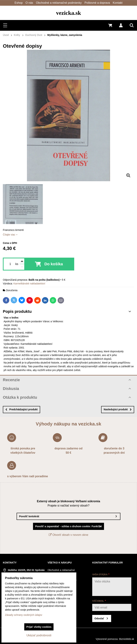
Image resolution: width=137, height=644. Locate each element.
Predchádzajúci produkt (21, 409)
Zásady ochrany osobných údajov (24, 615)
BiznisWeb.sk (127, 639)
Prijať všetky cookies (39, 627)
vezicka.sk (68, 13)
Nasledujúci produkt (118, 409)
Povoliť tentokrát (29, 516)
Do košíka (54, 264)
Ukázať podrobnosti (39, 635)
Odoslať (99, 618)
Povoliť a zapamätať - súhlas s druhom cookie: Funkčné (68, 526)
